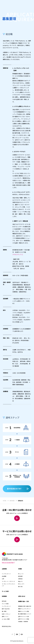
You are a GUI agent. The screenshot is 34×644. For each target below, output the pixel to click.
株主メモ (20, 581)
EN (17, 634)
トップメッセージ (6, 574)
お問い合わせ (22, 596)
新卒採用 (4, 601)
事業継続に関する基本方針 (25, 606)
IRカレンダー (21, 584)
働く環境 (4, 611)
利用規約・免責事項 (23, 622)
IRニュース (21, 574)
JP (12, 634)
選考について (5, 616)
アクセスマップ (18, 260)
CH (22, 634)
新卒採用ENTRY (18, 489)
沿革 (3, 579)
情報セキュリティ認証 (24, 611)
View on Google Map (8, 562)
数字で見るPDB (6, 609)
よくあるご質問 (6, 619)
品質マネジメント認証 (24, 619)
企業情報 (4, 569)
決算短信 (20, 579)
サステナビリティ (7, 626)
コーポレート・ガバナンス (8, 581)
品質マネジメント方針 (24, 616)
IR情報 (20, 569)
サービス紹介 (5, 591)
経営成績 (20, 576)
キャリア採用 (5, 604)
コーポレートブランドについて (8, 585)
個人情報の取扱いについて (25, 614)
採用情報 (4, 596)
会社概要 (4, 576)
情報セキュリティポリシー (25, 609)
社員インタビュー (6, 614)
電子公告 (20, 586)
